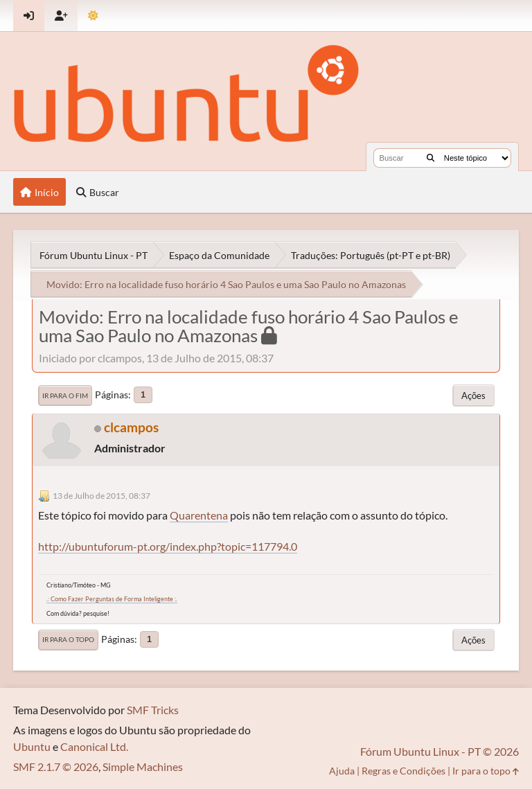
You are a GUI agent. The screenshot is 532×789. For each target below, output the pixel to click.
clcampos (131, 427)
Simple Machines (143, 766)
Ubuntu (32, 746)
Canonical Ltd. (94, 746)
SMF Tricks (153, 710)
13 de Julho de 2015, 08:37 (101, 496)
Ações (473, 396)
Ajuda (342, 771)
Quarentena (199, 515)
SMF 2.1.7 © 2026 (56, 766)
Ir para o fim (65, 396)
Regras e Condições (404, 771)
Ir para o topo (68, 639)
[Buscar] (431, 158)
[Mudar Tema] (93, 16)
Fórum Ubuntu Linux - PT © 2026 (440, 751)
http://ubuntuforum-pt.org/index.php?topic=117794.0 (168, 546)
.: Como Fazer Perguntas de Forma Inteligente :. (112, 599)
